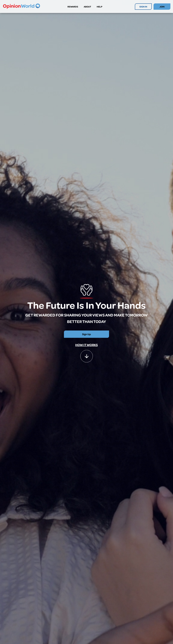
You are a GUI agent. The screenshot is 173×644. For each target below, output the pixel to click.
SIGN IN (143, 7)
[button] (87, 355)
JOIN (162, 7)
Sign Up (86, 334)
